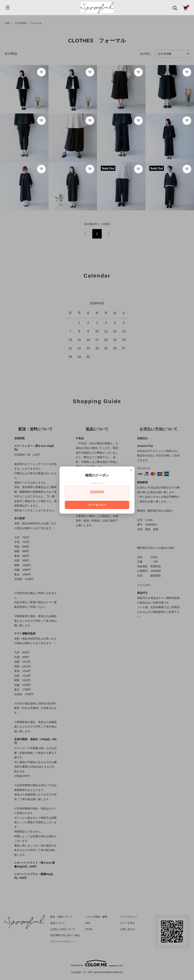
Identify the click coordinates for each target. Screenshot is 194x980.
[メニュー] (8, 8)
